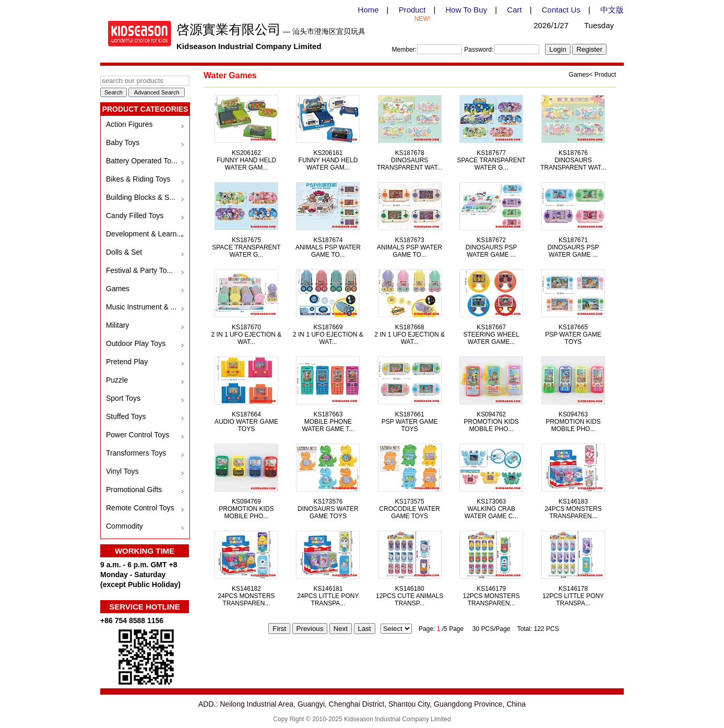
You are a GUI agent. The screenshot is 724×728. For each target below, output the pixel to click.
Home (369, 10)
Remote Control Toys (140, 508)
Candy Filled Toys (135, 216)
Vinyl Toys (122, 471)
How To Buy (466, 10)
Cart (514, 10)
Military (117, 325)
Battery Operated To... (142, 161)
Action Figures (129, 124)
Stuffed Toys (126, 416)
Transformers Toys (136, 453)
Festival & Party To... (139, 270)
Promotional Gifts (134, 490)
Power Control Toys (138, 435)
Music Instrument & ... (141, 307)
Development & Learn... (144, 234)
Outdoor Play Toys (136, 343)
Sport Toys (123, 398)
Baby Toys (123, 142)
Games (118, 289)
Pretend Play (127, 362)
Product (412, 10)
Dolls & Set (124, 252)
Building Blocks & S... (141, 197)
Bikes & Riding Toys (138, 179)
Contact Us (561, 10)
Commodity (124, 526)
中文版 (612, 10)
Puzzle (117, 380)
